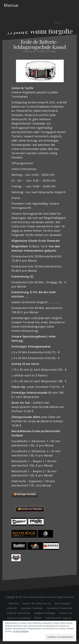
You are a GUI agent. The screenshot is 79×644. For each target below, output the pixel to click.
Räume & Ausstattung (19, 618)
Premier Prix (66, 613)
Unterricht (12, 608)
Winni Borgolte (62, 603)
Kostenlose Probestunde (60, 608)
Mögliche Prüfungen (45, 613)
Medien (38, 618)
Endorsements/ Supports (59, 618)
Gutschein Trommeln (32, 608)
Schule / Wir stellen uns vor (37, 603)
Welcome (14, 603)
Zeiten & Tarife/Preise (19, 613)
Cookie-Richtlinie (21, 631)
